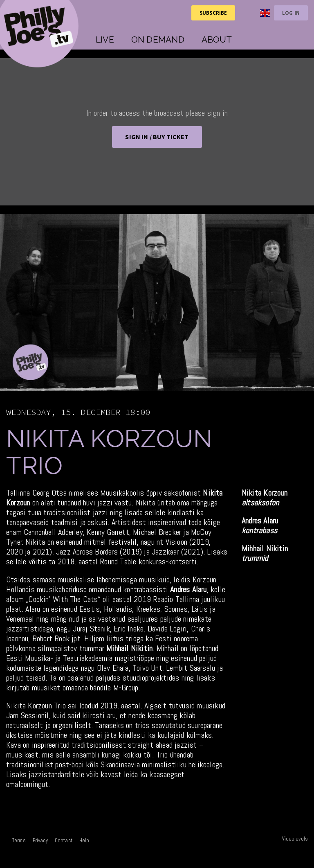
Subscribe (213, 13)
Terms (19, 840)
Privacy (40, 840)
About (217, 39)
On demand (158, 39)
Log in (291, 13)
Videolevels (295, 839)
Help (84, 840)
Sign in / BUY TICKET (157, 137)
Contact (64, 840)
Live (105, 39)
